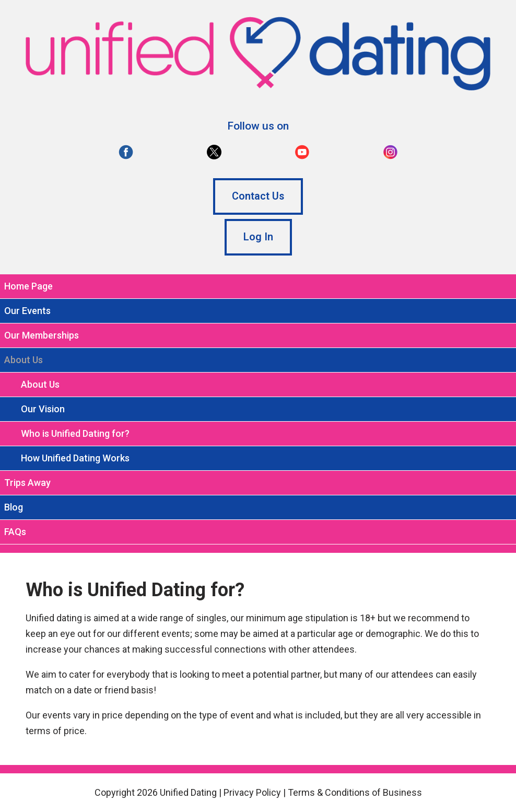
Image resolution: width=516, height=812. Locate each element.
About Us (40, 384)
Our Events (27, 311)
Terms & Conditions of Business (355, 792)
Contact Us (258, 196)
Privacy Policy (252, 792)
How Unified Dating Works (75, 458)
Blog (14, 507)
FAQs (15, 532)
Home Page (28, 286)
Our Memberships (42, 335)
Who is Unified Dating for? (75, 433)
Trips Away (27, 483)
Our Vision (43, 409)
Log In (258, 237)
